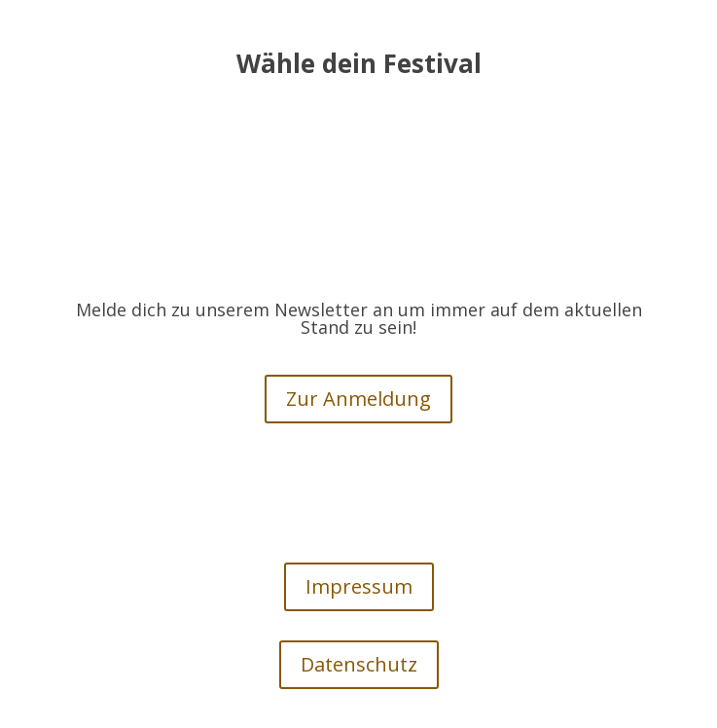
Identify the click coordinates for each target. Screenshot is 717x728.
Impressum (359, 586)
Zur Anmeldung (358, 399)
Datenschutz (359, 664)
